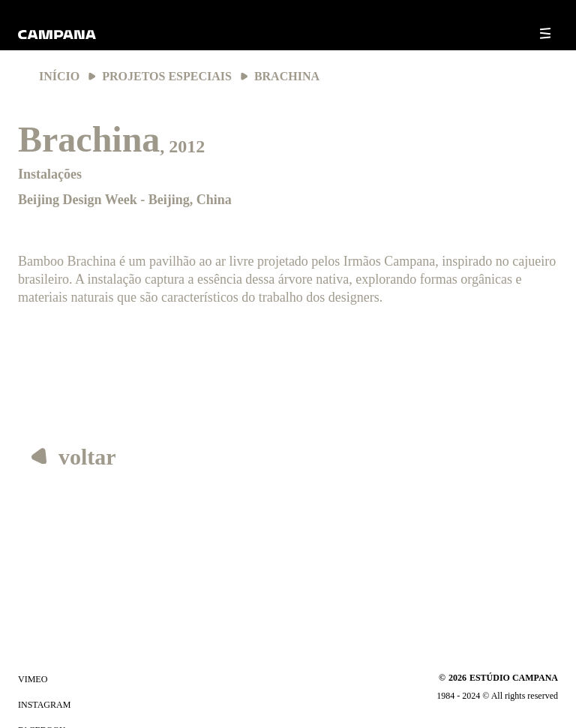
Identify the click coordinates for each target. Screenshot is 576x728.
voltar (74, 457)
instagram (44, 705)
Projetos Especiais (167, 76)
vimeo (33, 679)
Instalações (50, 174)
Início (59, 76)
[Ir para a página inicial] (57, 40)
